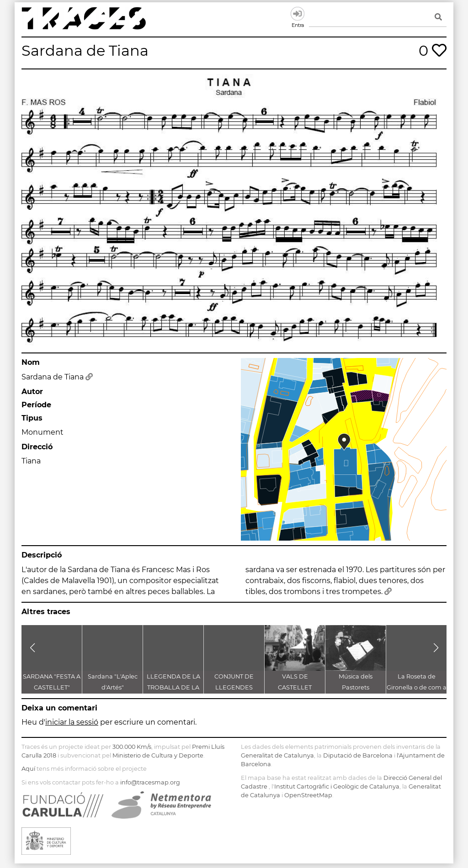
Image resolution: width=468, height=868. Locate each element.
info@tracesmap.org (150, 782)
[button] (32, 648)
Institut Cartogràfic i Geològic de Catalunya (337, 786)
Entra (298, 14)
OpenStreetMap (308, 795)
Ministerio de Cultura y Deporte (158, 755)
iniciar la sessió (72, 722)
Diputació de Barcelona (358, 755)
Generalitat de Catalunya (277, 755)
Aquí (28, 769)
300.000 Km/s (132, 747)
